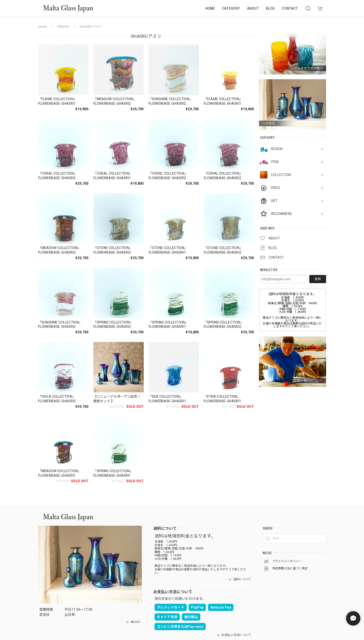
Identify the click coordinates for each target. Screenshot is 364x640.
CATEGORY (231, 8)
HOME (210, 8)
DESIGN (277, 149)
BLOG (270, 8)
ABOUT (253, 8)
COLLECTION (281, 175)
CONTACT (290, 8)
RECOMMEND (282, 214)
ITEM (275, 162)
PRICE (276, 188)
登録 (318, 279)
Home (42, 27)
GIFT (274, 201)
